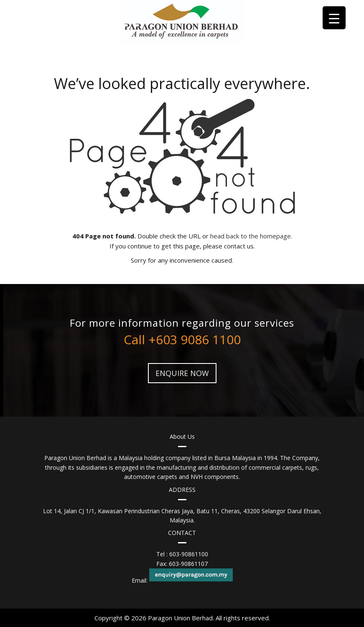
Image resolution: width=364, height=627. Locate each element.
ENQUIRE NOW (182, 373)
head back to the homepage (251, 236)
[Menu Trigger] (334, 18)
